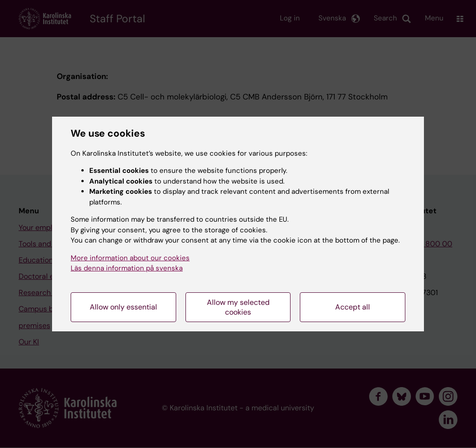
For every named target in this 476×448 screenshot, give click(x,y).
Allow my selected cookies (238, 307)
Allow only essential (123, 307)
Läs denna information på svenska (127, 268)
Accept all (353, 307)
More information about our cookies (130, 258)
